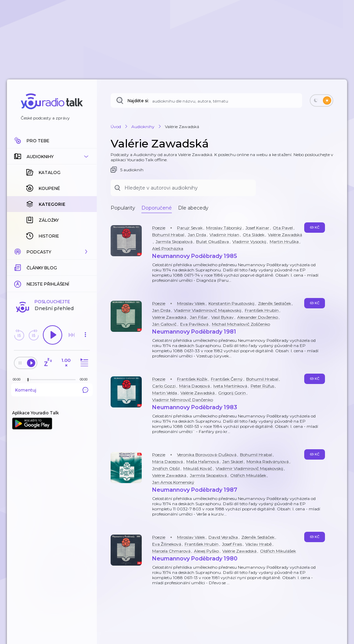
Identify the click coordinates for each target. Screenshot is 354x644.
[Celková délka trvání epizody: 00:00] (85, 379)
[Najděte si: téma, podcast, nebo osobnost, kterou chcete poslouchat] (206, 100)
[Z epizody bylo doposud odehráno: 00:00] (18, 379)
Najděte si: (138, 101)
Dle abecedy (193, 208)
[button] (52, 156)
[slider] (28, 380)
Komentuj (52, 390)
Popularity (123, 208)
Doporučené (157, 208)
